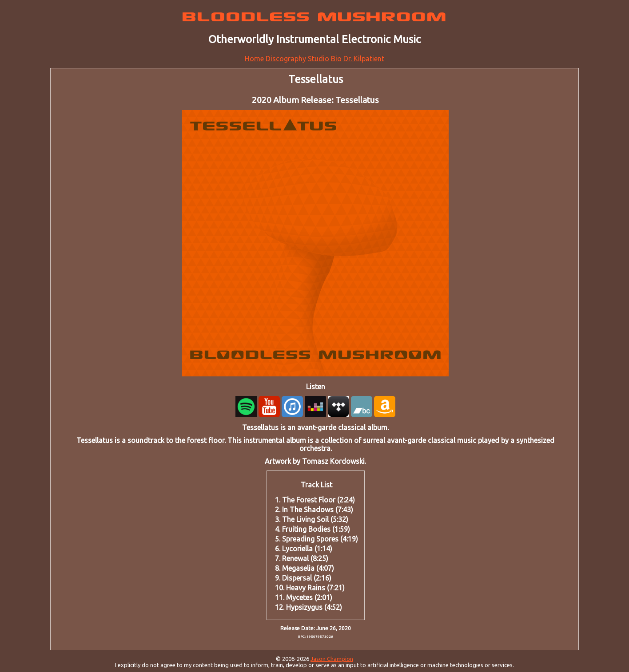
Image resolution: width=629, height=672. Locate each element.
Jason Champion (332, 659)
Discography (286, 59)
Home (254, 59)
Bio (336, 59)
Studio (318, 59)
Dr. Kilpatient (364, 59)
